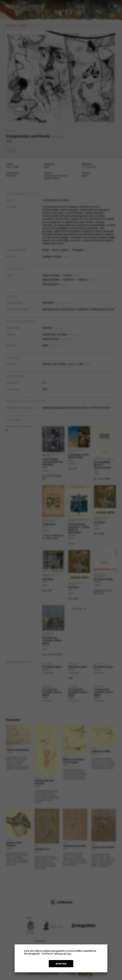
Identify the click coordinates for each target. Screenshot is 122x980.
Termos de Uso (62, 954)
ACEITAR (61, 964)
